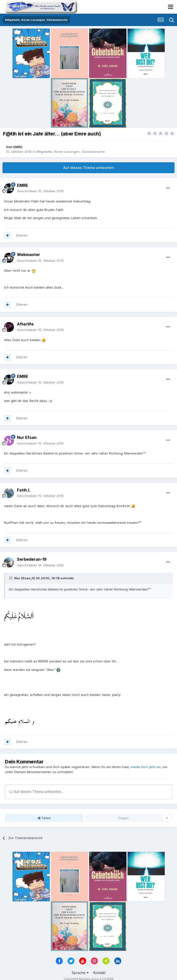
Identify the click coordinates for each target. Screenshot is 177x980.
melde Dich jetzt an (146, 767)
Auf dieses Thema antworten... (36, 792)
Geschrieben (40, 191)
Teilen (44, 818)
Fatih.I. (24, 490)
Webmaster (29, 255)
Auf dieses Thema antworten (89, 168)
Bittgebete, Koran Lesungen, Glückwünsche (71, 152)
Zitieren (22, 235)
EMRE (18, 147)
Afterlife (25, 324)
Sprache (80, 973)
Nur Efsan (27, 437)
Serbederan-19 (32, 559)
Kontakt (99, 973)
